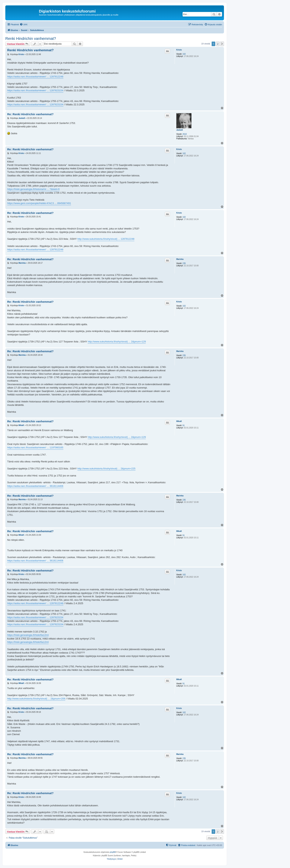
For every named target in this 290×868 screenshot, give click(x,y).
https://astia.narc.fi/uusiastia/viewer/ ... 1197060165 (35, 447)
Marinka (180, 259)
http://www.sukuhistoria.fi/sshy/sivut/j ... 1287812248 (106, 239)
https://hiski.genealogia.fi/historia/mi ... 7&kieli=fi (33, 189)
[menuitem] (24, 24)
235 (184, 263)
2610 (185, 134)
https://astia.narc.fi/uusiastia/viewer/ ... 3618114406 (35, 486)
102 (184, 54)
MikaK (179, 421)
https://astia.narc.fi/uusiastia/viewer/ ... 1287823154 (35, 90)
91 (184, 425)
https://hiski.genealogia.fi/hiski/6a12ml (28, 635)
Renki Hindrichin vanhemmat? (31, 39)
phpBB (113, 852)
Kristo (179, 50)
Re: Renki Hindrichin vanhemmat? (30, 114)
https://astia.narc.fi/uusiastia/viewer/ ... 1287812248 (35, 77)
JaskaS (180, 130)
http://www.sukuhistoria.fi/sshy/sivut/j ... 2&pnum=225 (106, 469)
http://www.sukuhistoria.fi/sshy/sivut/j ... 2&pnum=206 (36, 699)
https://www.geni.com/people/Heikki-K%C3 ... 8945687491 (39, 203)
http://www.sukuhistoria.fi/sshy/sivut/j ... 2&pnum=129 (117, 342)
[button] (222, 44)
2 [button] (218, 44)
